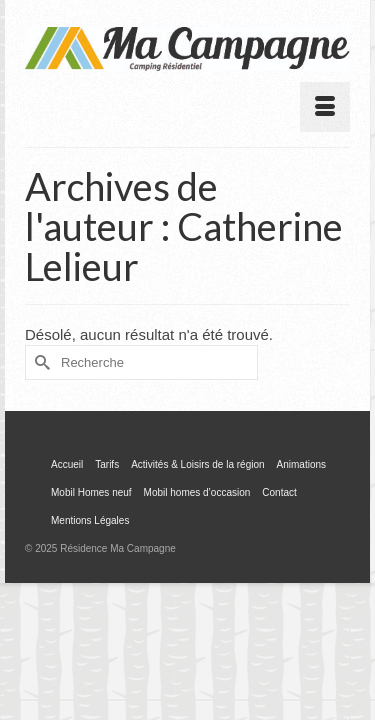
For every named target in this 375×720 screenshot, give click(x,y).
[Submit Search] (40, 362)
